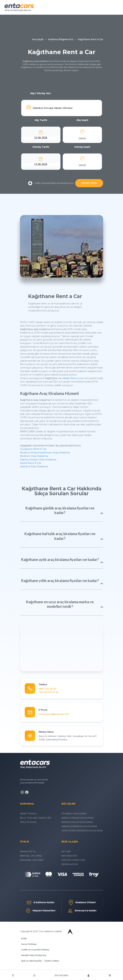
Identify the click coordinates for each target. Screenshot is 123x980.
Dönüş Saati (82, 147)
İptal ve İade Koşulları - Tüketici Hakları (40, 961)
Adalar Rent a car (73, 378)
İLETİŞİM (66, 851)
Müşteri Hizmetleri (41, 911)
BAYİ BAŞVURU (69, 856)
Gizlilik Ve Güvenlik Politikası (35, 950)
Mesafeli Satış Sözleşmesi (34, 955)
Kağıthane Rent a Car (55, 296)
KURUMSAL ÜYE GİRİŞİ (32, 860)
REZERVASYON (70, 864)
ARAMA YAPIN (89, 183)
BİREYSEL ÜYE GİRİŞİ (31, 856)
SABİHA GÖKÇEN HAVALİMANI (78, 818)
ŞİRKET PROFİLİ (29, 814)
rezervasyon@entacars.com (54, 714)
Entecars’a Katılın (82, 911)
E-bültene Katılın (41, 902)
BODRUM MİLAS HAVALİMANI (77, 822)
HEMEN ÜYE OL (28, 851)
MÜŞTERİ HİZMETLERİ (73, 860)
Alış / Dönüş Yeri (40, 93)
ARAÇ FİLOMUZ (28, 822)
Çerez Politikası (29, 944)
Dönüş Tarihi (41, 147)
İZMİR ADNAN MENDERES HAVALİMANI (82, 831)
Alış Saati (82, 120)
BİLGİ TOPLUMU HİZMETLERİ (36, 818)
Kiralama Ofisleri (82, 903)
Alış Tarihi (41, 120)
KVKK (24, 939)
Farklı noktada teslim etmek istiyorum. (51, 183)
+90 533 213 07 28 (49, 692)
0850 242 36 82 (47, 689)
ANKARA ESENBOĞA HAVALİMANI (79, 826)
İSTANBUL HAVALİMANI (74, 814)
